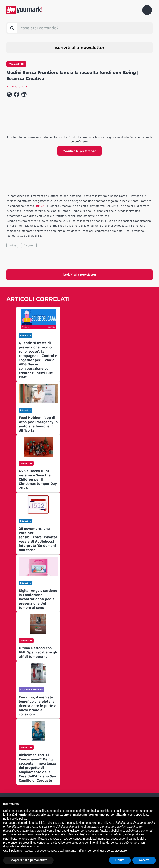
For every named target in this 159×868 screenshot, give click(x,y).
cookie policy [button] (18, 819)
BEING (40, 206)
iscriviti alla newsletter (79, 47)
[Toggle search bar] (12, 28)
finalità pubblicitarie (112, 831)
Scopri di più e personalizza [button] (28, 860)
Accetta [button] (144, 860)
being (12, 245)
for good (29, 245)
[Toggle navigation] (147, 10)
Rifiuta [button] (120, 860)
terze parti (66, 823)
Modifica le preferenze (79, 151)
